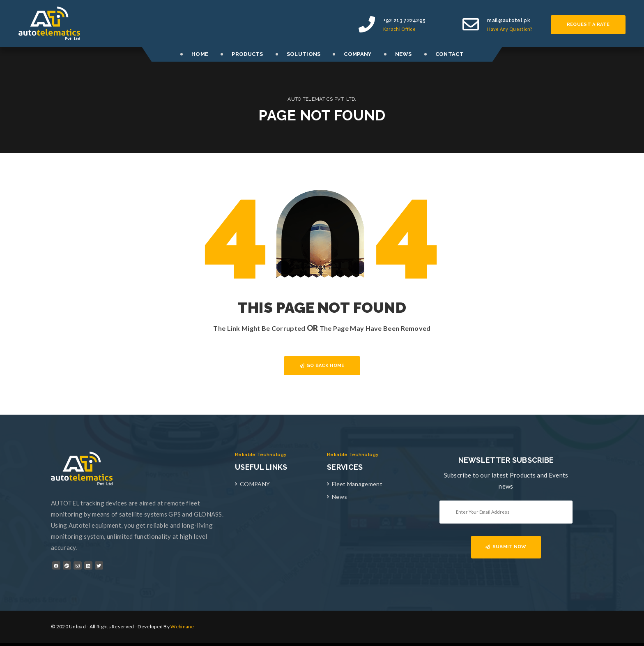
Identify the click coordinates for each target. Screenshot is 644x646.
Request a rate (588, 24)
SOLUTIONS (304, 54)
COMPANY (358, 54)
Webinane (182, 626)
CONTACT (450, 54)
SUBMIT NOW (506, 547)
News (339, 497)
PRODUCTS (247, 54)
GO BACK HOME (322, 366)
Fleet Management (357, 484)
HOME (200, 54)
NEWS (404, 54)
